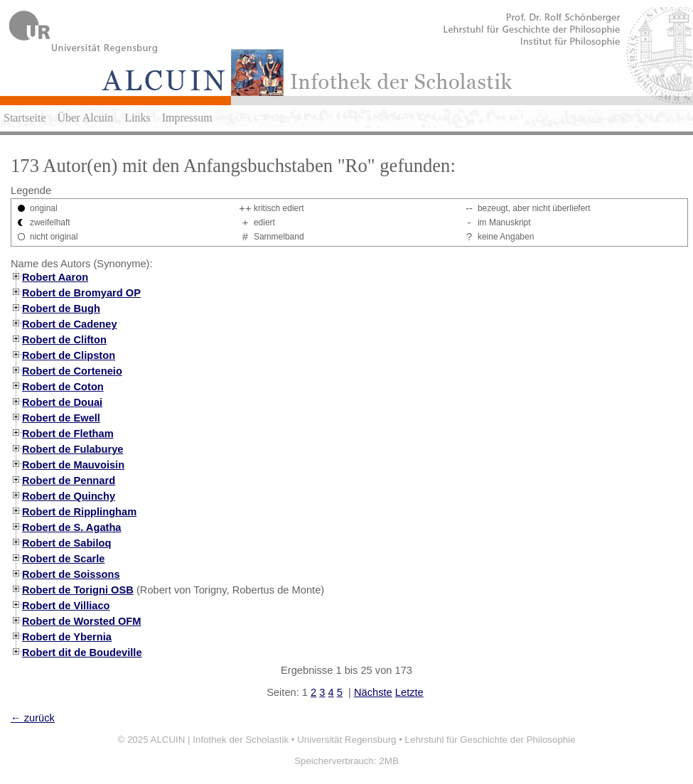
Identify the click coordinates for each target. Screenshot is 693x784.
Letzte (409, 692)
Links (137, 118)
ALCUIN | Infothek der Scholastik (220, 740)
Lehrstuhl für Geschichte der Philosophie (490, 740)
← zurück (33, 718)
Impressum (187, 118)
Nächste (373, 692)
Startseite (25, 118)
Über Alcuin (86, 118)
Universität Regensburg (346, 740)
